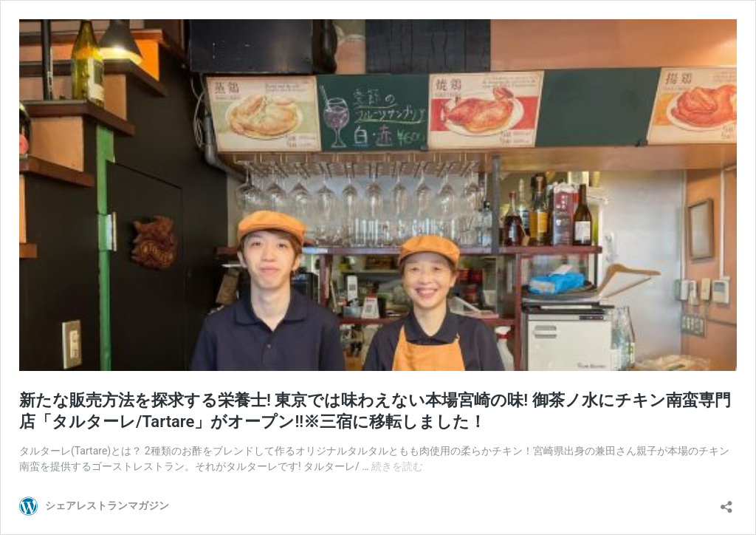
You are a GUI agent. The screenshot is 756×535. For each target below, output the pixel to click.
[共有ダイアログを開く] (726, 502)
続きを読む (397, 466)
